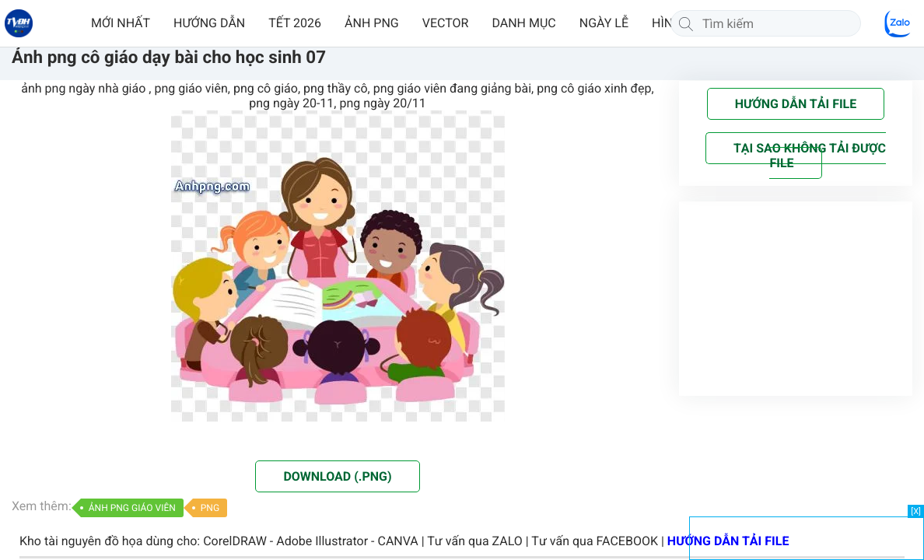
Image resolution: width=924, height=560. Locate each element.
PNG (210, 508)
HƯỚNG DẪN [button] (209, 23)
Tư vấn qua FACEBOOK (595, 541)
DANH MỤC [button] (523, 23)
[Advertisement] (807, 537)
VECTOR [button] (446, 23)
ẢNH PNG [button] (372, 23)
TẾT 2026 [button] (295, 23)
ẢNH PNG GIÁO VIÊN (132, 508)
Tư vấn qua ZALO (475, 541)
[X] (916, 511)
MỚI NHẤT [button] (121, 23)
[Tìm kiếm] (686, 23)
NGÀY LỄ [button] (604, 23)
